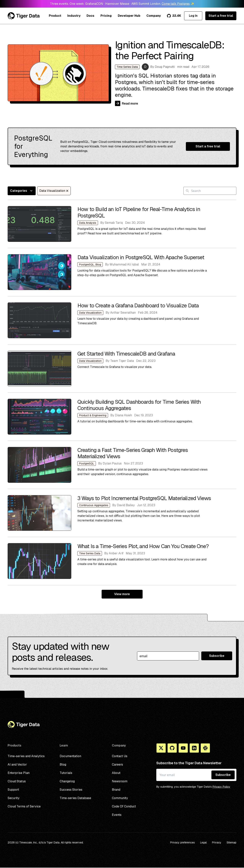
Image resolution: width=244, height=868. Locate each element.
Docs (90, 16)
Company (154, 16)
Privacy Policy (221, 787)
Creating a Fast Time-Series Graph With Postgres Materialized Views (122, 465)
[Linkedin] (194, 748)
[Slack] (205, 748)
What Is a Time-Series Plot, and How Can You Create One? (122, 561)
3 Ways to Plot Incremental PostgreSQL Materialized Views (122, 513)
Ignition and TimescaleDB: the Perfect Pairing (122, 73)
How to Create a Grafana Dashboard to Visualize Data (122, 320)
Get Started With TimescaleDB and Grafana (122, 368)
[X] (161, 748)
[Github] (172, 748)
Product (55, 16)
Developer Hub (129, 16)
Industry (74, 16)
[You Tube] (183, 748)
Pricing (106, 16)
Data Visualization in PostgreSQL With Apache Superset (122, 272)
